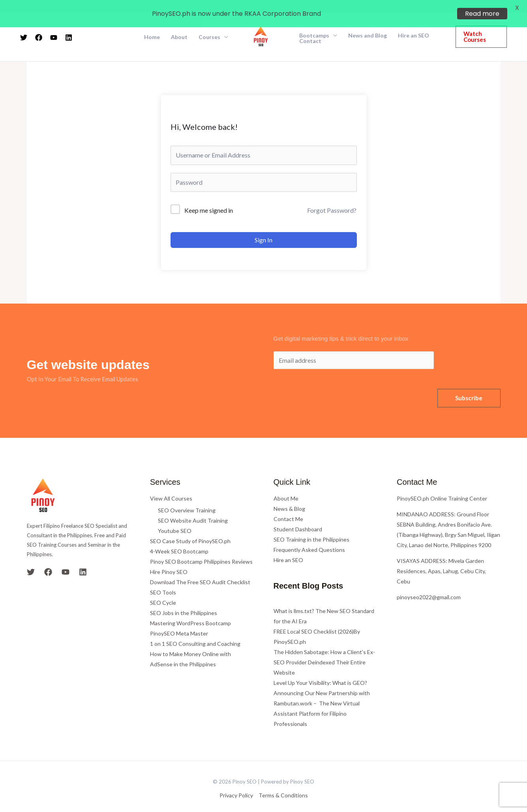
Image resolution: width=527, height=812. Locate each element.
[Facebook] (48, 560)
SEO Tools (163, 580)
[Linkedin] (83, 560)
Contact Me (288, 507)
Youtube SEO (175, 519)
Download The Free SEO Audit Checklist (200, 570)
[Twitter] (31, 560)
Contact (310, 29)
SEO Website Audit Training (193, 509)
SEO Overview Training (187, 498)
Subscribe (469, 386)
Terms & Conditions (283, 783)
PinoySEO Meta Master (179, 622)
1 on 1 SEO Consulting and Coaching (195, 632)
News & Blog (289, 497)
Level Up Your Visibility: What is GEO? (320, 671)
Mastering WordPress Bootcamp (190, 611)
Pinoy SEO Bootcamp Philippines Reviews (201, 550)
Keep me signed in (209, 198)
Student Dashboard (298, 517)
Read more (482, 14)
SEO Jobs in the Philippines (184, 601)
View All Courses (171, 487)
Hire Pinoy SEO (169, 560)
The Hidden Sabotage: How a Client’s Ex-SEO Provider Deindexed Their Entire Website (324, 650)
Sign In (263, 228)
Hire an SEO (288, 548)
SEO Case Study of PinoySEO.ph (190, 529)
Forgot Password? (332, 198)
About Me (286, 487)
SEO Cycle (163, 591)
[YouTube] (66, 560)
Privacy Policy (236, 783)
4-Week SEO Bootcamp (179, 539)
